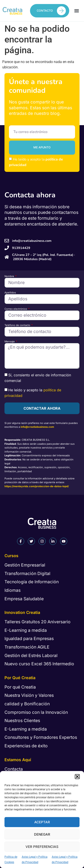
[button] (77, 777)
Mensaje (10, 342)
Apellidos (10, 293)
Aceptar (42, 822)
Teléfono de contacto (18, 325)
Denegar (42, 834)
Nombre (10, 276)
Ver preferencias (42, 847)
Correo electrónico (16, 309)
